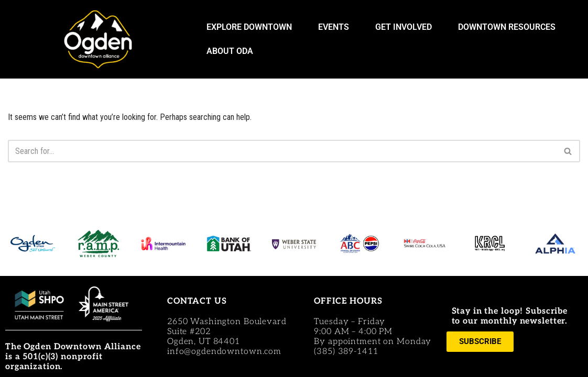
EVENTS (336, 27)
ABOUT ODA (232, 51)
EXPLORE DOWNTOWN (252, 27)
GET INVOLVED (406, 27)
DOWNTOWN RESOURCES (509, 27)
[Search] (282, 151)
